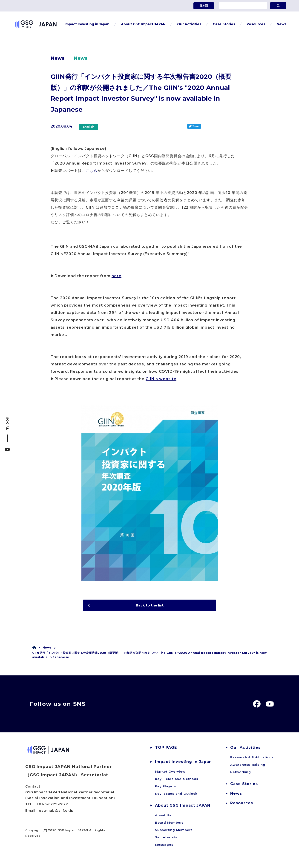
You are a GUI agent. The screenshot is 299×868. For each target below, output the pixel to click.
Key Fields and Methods (177, 780)
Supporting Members (174, 831)
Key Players (166, 788)
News (47, 649)
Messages (164, 846)
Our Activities (245, 749)
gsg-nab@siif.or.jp (56, 812)
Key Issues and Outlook (176, 795)
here (116, 276)
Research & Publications (252, 759)
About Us (163, 817)
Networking (241, 773)
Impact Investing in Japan (183, 763)
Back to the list (149, 606)
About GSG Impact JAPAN (183, 807)
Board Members (169, 824)
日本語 (204, 6)
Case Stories (244, 785)
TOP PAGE (166, 749)
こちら (92, 171)
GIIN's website (161, 379)
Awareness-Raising (248, 766)
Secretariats (166, 839)
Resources (242, 804)
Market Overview (170, 773)
